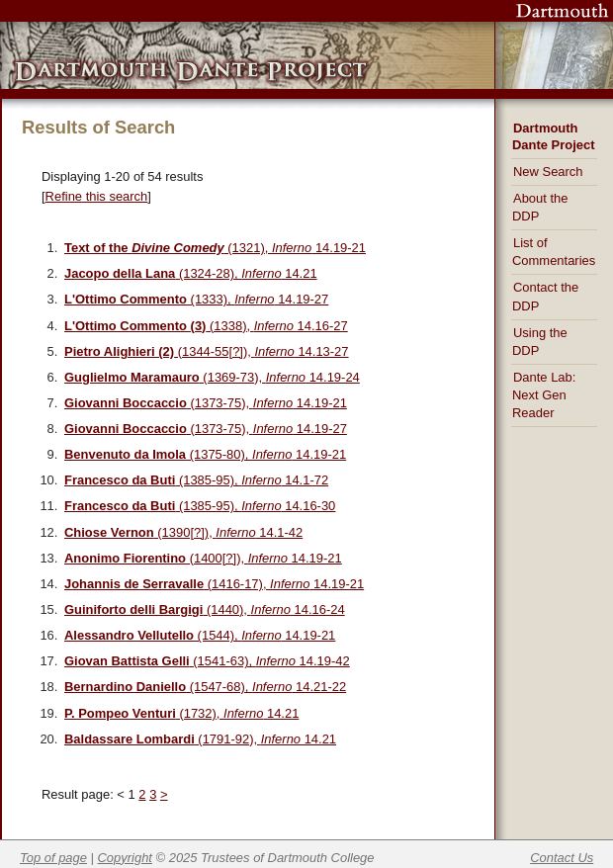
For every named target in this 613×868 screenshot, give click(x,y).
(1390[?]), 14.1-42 (183, 532)
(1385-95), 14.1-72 (196, 480)
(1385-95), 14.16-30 (200, 506)
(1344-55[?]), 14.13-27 (207, 351)
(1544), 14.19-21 (200, 635)
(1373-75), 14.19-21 (206, 403)
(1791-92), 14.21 (200, 739)
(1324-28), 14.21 (191, 273)
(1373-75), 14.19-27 (206, 429)
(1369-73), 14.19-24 (212, 377)
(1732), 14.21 (181, 713)
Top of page (53, 858)
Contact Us (562, 858)
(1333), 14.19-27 (196, 299)
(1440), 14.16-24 (205, 609)
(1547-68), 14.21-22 (205, 687)
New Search (548, 172)
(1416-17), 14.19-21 (214, 584)
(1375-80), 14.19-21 (205, 454)
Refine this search (97, 196)
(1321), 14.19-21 (215, 248)
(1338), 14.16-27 (206, 326)
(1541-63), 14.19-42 (207, 661)
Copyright (125, 858)
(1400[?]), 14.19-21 (203, 558)
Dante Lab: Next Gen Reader (544, 395)
